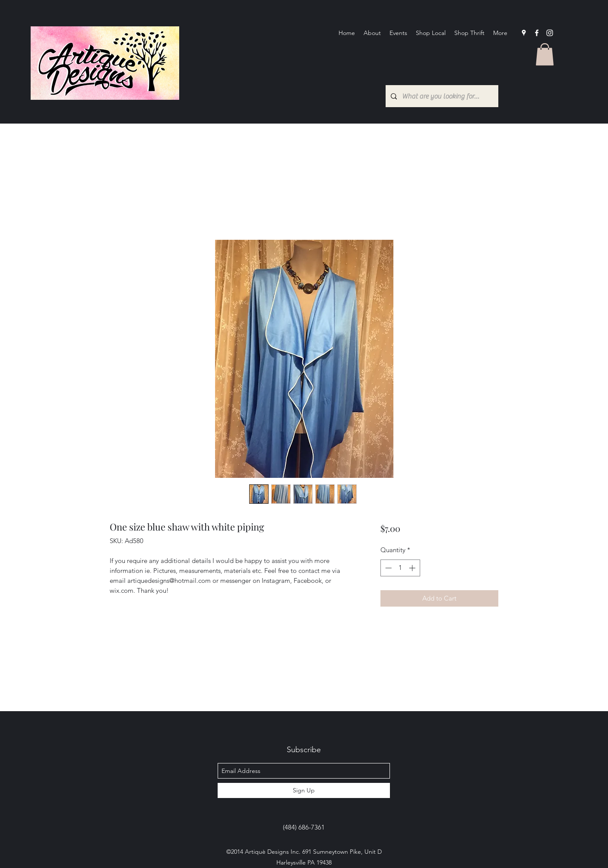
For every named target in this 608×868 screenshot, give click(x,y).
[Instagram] (550, 33)
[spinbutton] (400, 568)
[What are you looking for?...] (441, 96)
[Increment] (413, 568)
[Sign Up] (304, 790)
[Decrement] (388, 568)
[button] (545, 54)
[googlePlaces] (524, 33)
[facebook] (537, 33)
